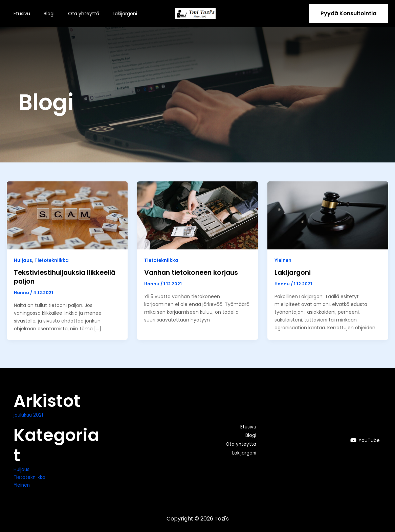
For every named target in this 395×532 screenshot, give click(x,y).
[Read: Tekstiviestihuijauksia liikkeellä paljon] (67, 215)
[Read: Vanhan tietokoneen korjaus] (197, 215)
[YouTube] (365, 440)
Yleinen (283, 260)
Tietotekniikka (52, 260)
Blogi (43, 14)
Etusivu (20, 14)
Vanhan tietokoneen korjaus (193, 272)
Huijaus (23, 260)
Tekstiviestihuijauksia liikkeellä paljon (67, 277)
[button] (348, 14)
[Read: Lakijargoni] (328, 215)
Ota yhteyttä (73, 14)
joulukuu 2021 (29, 415)
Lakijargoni (111, 14)
